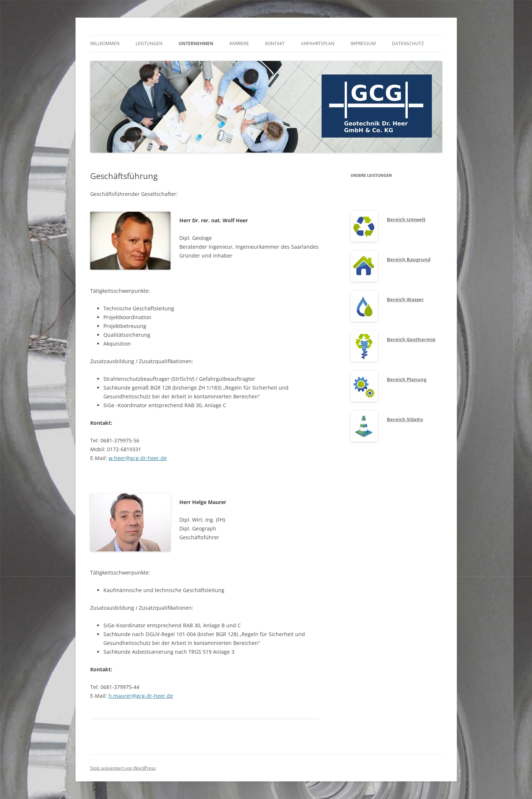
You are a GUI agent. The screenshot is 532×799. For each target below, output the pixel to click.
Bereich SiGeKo (405, 419)
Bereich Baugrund (409, 259)
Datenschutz (408, 43)
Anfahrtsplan (318, 43)
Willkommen (105, 43)
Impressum (363, 43)
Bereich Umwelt (406, 219)
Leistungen (149, 43)
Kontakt (275, 43)
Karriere (239, 43)
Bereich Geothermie (411, 339)
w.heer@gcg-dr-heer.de (138, 458)
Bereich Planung (407, 379)
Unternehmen (196, 43)
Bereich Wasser (405, 299)
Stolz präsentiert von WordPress (123, 768)
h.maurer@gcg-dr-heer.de (141, 696)
